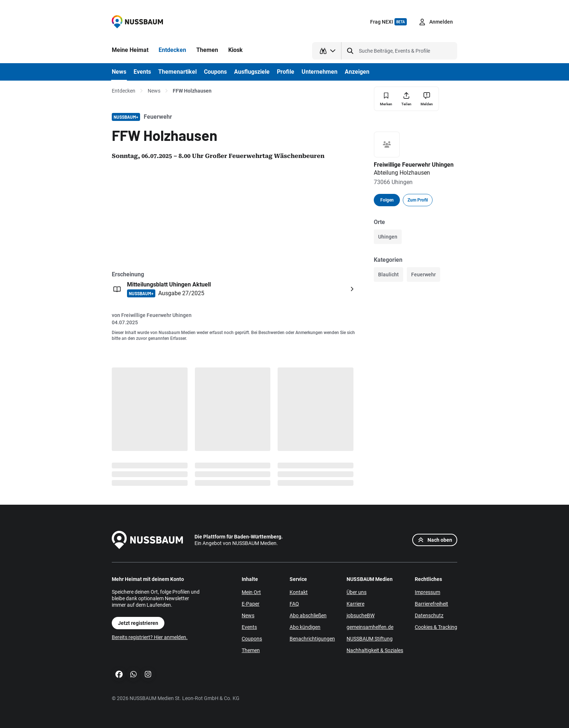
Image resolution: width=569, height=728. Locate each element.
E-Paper (251, 604)
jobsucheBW (361, 615)
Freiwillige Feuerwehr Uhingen (156, 315)
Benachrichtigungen (312, 639)
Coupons (252, 639)
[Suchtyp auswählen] (327, 51)
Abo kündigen (305, 627)
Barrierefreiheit (431, 604)
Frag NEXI (388, 22)
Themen (251, 650)
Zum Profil (418, 200)
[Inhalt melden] (427, 99)
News (154, 91)
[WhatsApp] (134, 674)
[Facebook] (119, 674)
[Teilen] (406, 99)
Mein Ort (251, 592)
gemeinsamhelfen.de (370, 627)
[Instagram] (148, 674)
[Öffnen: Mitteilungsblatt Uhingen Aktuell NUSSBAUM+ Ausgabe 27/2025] (234, 289)
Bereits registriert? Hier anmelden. (150, 637)
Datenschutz (429, 615)
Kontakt (299, 592)
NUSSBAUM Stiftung (370, 639)
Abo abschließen (308, 615)
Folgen (387, 200)
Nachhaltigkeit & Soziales (375, 650)
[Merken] (386, 99)
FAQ (294, 604)
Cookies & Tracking (436, 627)
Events (249, 627)
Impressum (427, 592)
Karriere (355, 604)
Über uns (357, 592)
